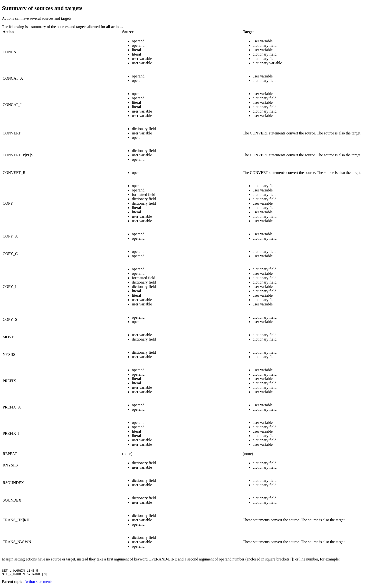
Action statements (38, 584)
